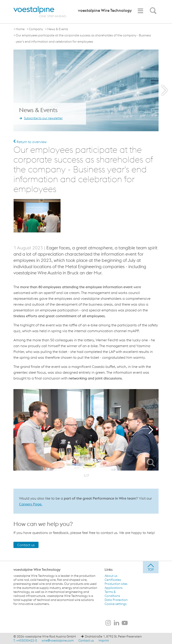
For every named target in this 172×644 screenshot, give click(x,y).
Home (20, 29)
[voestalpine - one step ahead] (40, 12)
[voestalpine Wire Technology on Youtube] (125, 623)
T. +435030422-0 (25, 640)
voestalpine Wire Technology (37, 569)
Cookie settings (116, 604)
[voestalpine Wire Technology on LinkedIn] (116, 623)
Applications (114, 588)
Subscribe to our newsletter (43, 118)
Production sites (116, 584)
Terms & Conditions (112, 594)
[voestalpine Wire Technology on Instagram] (108, 623)
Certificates (113, 580)
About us (111, 576)
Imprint (104, 640)
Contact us (26, 545)
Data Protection (116, 600)
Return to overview (30, 142)
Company (36, 29)
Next (152, 430)
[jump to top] (151, 567)
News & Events (58, 29)
